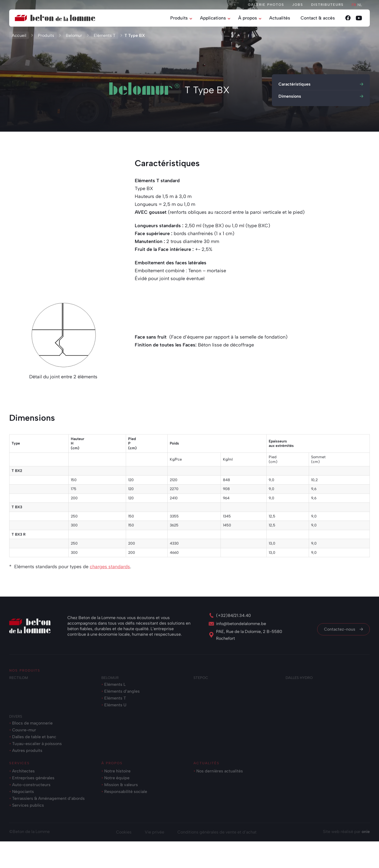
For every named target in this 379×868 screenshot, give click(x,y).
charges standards (110, 600)
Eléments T (105, 37)
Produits (46, 37)
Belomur (74, 37)
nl (360, 5)
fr (354, 5)
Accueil (19, 37)
